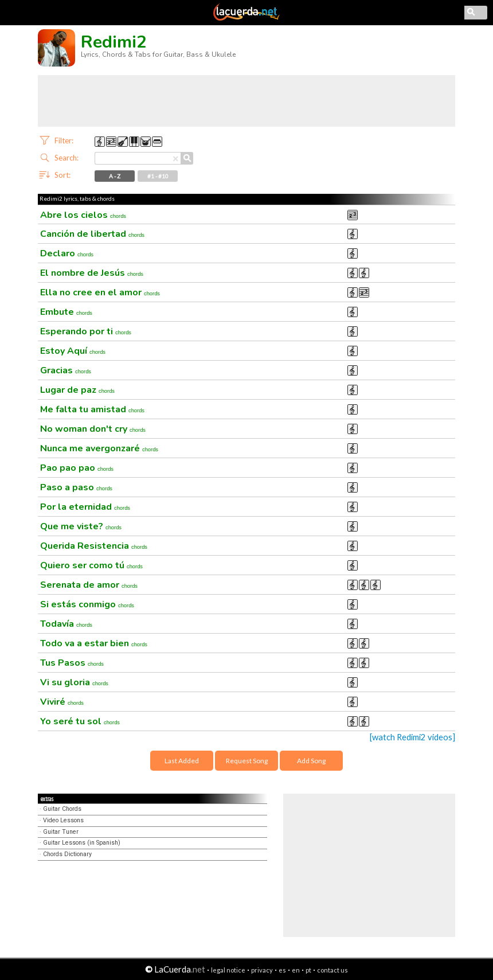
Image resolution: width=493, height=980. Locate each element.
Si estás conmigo (87, 604)
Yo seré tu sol (80, 721)
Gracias (66, 370)
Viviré (62, 702)
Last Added (182, 761)
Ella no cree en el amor (100, 292)
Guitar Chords (62, 809)
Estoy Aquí (73, 351)
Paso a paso (76, 487)
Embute (66, 312)
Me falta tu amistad (92, 409)
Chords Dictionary (67, 854)
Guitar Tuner (61, 832)
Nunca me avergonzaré (99, 448)
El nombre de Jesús (92, 273)
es (282, 970)
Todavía (66, 624)
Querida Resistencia (94, 546)
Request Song (247, 761)
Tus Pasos (72, 663)
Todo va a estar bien (94, 643)
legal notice (228, 970)
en (296, 970)
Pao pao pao (77, 468)
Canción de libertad (92, 234)
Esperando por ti (86, 331)
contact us (332, 970)
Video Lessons (63, 820)
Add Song (311, 761)
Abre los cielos (83, 215)
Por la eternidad (85, 507)
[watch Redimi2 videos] (412, 737)
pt (308, 970)
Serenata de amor (89, 585)
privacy (262, 970)
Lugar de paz (77, 390)
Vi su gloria (74, 682)
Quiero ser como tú (91, 565)
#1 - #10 (158, 176)
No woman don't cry (93, 429)
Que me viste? (81, 526)
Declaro (67, 253)
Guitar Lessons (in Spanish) (82, 843)
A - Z (115, 176)
